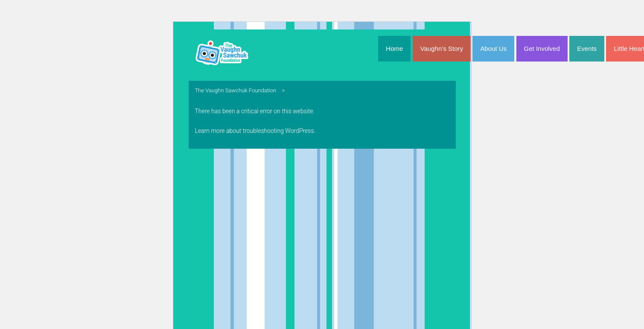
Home (394, 48)
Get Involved (542, 48)
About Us (493, 48)
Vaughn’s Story (442, 48)
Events (587, 48)
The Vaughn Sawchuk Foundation (236, 90)
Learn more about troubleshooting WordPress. (255, 131)
